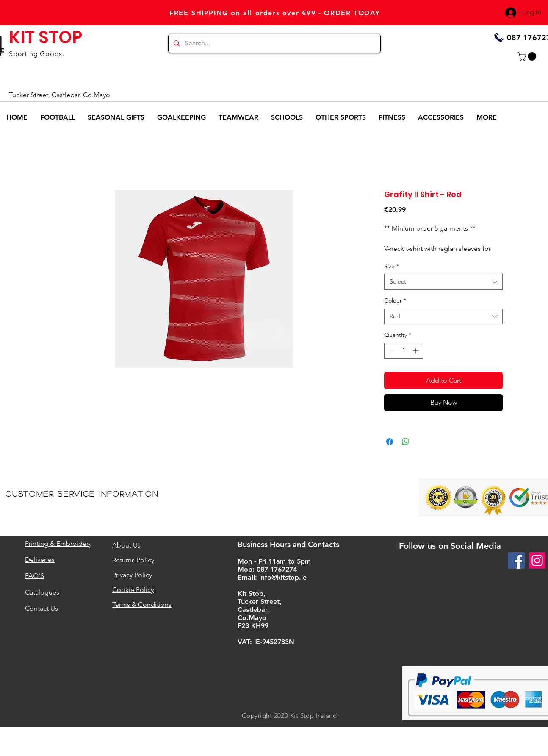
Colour (395, 300)
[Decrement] (391, 351)
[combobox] (443, 282)
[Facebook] (516, 560)
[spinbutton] (404, 351)
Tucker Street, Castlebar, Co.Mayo (60, 95)
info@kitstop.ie (283, 577)
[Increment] (417, 351)
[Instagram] (537, 560)
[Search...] (274, 43)
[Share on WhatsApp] (406, 442)
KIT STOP (46, 37)
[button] (528, 56)
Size (392, 266)
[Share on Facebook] (390, 442)
